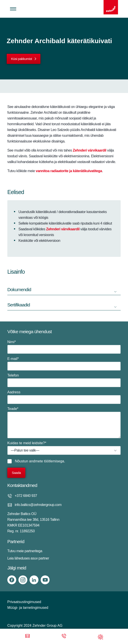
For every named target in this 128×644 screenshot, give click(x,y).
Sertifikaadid (19, 305)
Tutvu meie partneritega (25, 551)
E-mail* (64, 364)
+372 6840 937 (26, 496)
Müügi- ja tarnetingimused (28, 608)
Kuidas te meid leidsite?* (64, 448)
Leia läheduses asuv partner (28, 558)
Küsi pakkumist (22, 59)
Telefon (64, 380)
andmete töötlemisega (47, 461)
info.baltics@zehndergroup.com (38, 505)
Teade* (64, 423)
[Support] (100, 636)
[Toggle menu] (13, 9)
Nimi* (64, 347)
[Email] (28, 636)
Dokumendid (19, 289)
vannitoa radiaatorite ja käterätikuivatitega (69, 171)
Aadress (64, 397)
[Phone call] (64, 636)
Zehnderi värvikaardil (62, 229)
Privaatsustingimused (24, 602)
